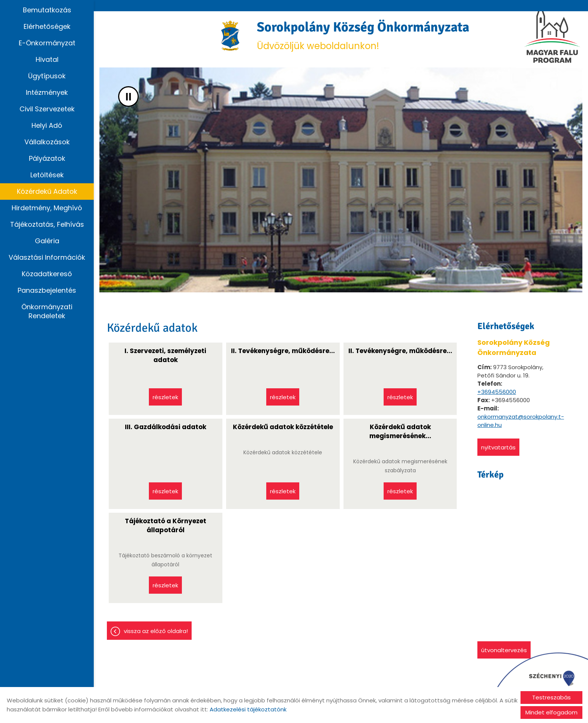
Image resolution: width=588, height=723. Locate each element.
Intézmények (47, 92)
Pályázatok (47, 158)
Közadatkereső (47, 274)
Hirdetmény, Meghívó (47, 208)
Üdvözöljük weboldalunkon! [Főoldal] (363, 35)
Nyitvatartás (498, 447)
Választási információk (47, 257)
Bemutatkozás (47, 10)
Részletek (165, 397)
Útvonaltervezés (504, 650)
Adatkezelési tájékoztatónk (248, 709)
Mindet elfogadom (551, 712)
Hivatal (47, 59)
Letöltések (47, 175)
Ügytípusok (47, 76)
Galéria (47, 241)
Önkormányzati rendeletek (47, 311)
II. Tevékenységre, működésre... (283, 351)
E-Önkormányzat (47, 43)
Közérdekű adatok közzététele (283, 427)
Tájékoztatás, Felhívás (47, 224)
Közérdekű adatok (47, 191)
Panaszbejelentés (47, 290)
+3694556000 (497, 392)
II (128, 97)
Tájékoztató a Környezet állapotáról (166, 525)
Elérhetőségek (47, 26)
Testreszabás (551, 697)
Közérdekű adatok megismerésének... (400, 431)
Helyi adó (47, 125)
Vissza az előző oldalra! (156, 631)
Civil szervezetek (47, 109)
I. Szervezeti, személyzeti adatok (165, 355)
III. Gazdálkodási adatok (166, 427)
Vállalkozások (47, 142)
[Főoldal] (230, 36)
